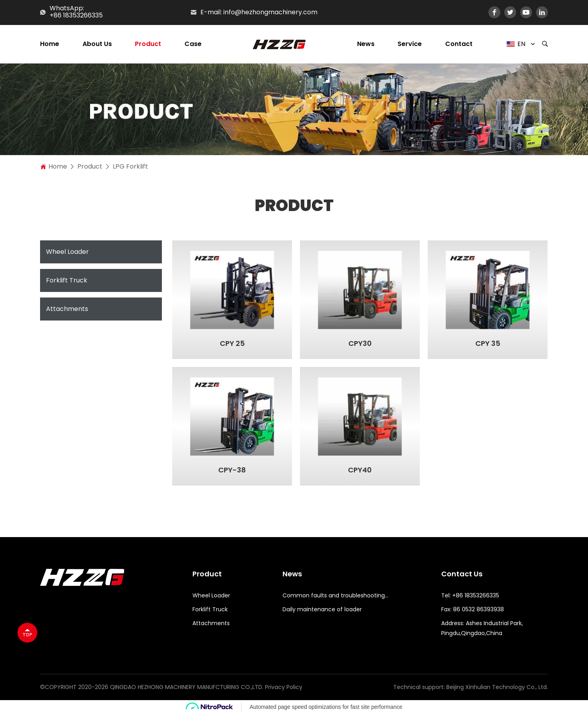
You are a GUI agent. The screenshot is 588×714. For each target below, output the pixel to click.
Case (193, 44)
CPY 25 (232, 344)
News (366, 44)
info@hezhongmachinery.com (270, 12)
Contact (459, 44)
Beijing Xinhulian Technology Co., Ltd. (497, 687)
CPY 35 (488, 344)
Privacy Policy (284, 687)
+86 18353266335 (76, 16)
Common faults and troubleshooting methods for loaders (336, 595)
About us (97, 44)
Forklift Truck (67, 280)
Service (410, 44)
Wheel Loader (67, 252)
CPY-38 (232, 470)
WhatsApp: (67, 8)
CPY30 (360, 344)
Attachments (67, 309)
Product (148, 44)
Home (50, 44)
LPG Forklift (130, 167)
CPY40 (360, 470)
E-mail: (211, 12)
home (58, 167)
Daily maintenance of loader (322, 609)
